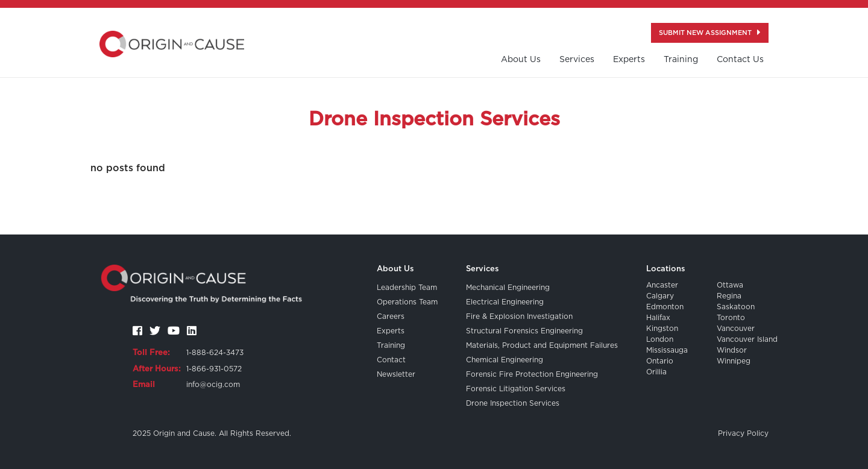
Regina (729, 296)
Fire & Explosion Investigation (519, 316)
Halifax (658, 318)
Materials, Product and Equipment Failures (542, 345)
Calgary (660, 296)
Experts (629, 60)
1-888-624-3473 (215, 353)
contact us (740, 60)
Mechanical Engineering (508, 288)
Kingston (662, 329)
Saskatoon (736, 307)
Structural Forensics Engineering (524, 331)
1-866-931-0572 (214, 369)
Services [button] (577, 60)
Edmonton (665, 307)
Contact (391, 360)
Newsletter (396, 374)
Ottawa (730, 285)
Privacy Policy (743, 433)
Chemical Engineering (505, 360)
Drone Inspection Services (513, 403)
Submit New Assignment (710, 32)
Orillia (656, 372)
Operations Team (407, 302)
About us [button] (521, 60)
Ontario (660, 361)
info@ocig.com (213, 385)
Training (391, 345)
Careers (391, 316)
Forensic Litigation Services (516, 389)
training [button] (681, 60)
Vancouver (736, 329)
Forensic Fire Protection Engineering (532, 374)
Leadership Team (407, 288)
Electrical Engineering (505, 302)
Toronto (731, 318)
